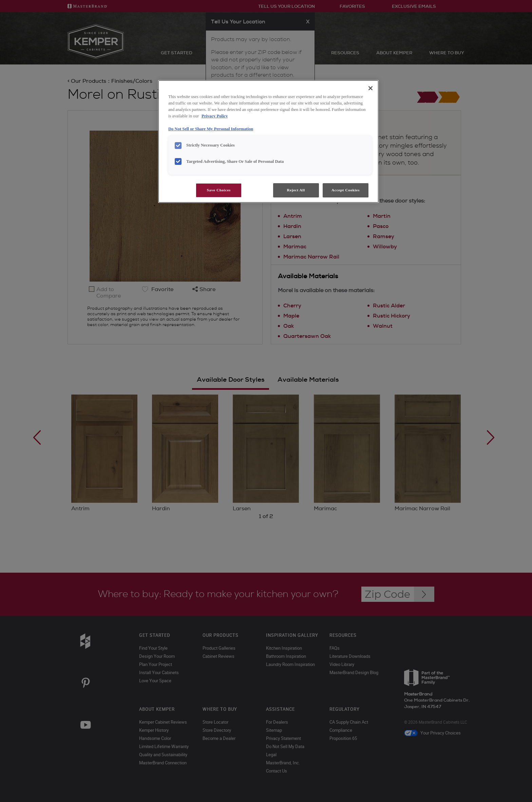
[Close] (370, 88)
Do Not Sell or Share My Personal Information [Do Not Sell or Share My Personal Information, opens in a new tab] (211, 129)
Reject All (296, 190)
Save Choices (218, 190)
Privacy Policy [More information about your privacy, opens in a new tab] (215, 116)
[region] (268, 141)
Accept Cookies (346, 190)
